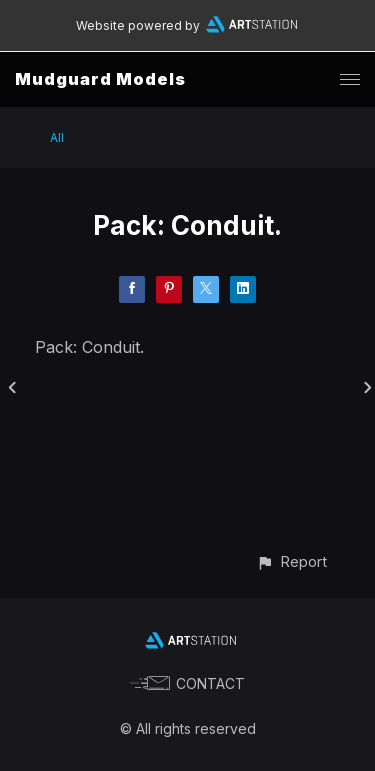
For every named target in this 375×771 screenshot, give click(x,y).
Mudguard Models (100, 79)
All (57, 137)
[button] (291, 561)
